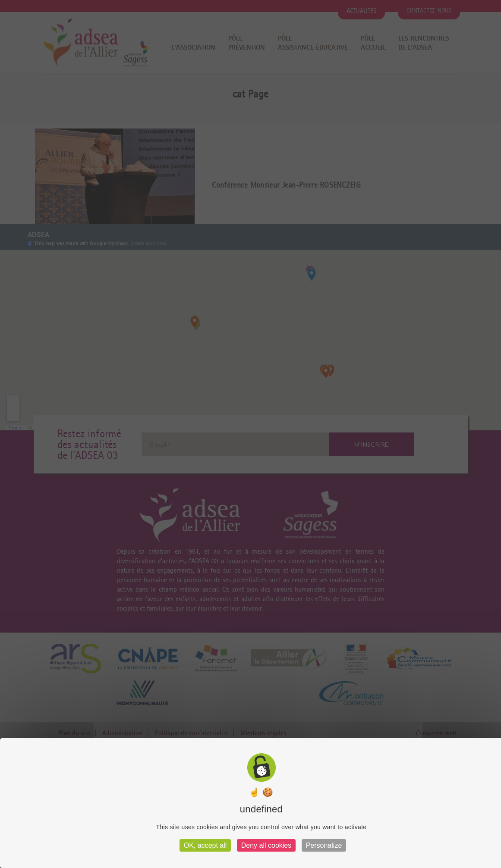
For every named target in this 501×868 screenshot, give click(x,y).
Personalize (324, 845)
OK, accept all (205, 845)
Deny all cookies (266, 845)
